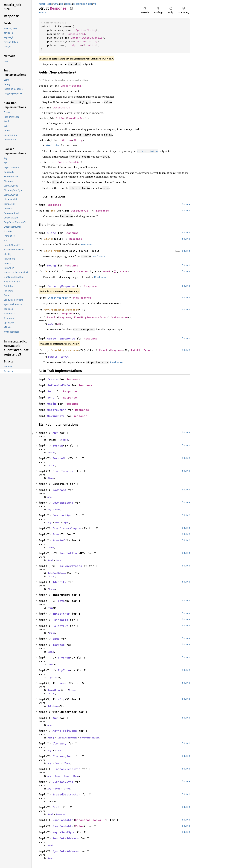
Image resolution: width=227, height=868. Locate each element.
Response (54, 205)
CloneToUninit (64, 471)
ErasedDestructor (66, 794)
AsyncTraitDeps (65, 731)
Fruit (57, 807)
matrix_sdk (45, 4)
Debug (52, 265)
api (62, 4)
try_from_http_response (61, 310)
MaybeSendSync (64, 832)
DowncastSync (63, 515)
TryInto (64, 670)
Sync (51, 397)
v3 (95, 4)
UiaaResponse (82, 298)
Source (43, 13)
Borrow (58, 445)
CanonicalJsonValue (91, 820)
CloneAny (59, 743)
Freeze (52, 379)
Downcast (59, 490)
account (77, 4)
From (56, 534)
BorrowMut (60, 458)
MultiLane (53, 706)
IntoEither (61, 614)
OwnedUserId (76, 34)
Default (53, 357)
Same (56, 639)
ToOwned (59, 645)
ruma (56, 4)
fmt (47, 271)
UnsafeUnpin (57, 410)
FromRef (59, 540)
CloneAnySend (63, 756)
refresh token (52, 145)
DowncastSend (63, 503)
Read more (87, 244)
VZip (61, 699)
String (91, 30)
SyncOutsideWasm (90, 738)
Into (61, 601)
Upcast (63, 683)
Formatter (81, 271)
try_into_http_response (61, 350)
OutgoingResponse (61, 338)
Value (79, 826)
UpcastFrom (54, 690)
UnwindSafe (56, 416)
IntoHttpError (141, 350)
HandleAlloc (69, 553)
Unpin (52, 404)
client (68, 4)
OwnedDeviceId (92, 38)
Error (124, 271)
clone (48, 239)
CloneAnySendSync (66, 769)
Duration (90, 45)
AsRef (51, 324)
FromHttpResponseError (91, 317)
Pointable (60, 620)
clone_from (52, 251)
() (115, 271)
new (53, 211)
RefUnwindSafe (59, 385)
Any (55, 433)
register (88, 4)
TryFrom (64, 657)
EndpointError (58, 298)
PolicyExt (60, 626)
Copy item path (71, 8)
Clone (52, 233)
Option (80, 30)
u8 (58, 324)
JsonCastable (63, 820)
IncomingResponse (61, 286)
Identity (59, 582)
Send (51, 391)
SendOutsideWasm (67, 738)
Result (107, 271)
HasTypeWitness (70, 566)
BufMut (65, 357)
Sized (64, 440)
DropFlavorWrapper (67, 528)
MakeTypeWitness (57, 573)
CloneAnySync (63, 782)
